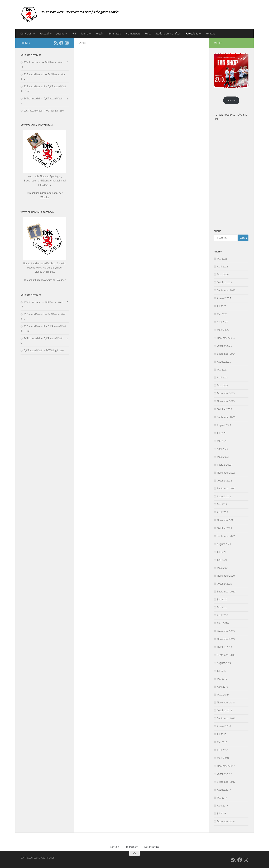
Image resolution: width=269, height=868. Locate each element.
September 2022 (226, 489)
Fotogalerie (192, 34)
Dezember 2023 (226, 393)
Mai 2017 (222, 798)
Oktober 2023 (224, 409)
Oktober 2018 (224, 710)
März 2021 (223, 568)
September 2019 (226, 655)
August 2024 (224, 362)
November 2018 (226, 703)
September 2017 (226, 782)
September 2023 (226, 417)
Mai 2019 (222, 679)
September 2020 (226, 592)
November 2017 (226, 766)
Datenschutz (152, 847)
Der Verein (26, 34)
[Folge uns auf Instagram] (67, 43)
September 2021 (226, 536)
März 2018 (223, 758)
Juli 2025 (222, 306)
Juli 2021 (222, 552)
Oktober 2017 (224, 774)
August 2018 (224, 726)
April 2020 (222, 615)
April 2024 (222, 378)
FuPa (148, 34)
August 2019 (224, 663)
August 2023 (224, 425)
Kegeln (100, 34)
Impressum (132, 847)
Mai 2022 (222, 504)
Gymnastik (115, 34)
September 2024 (226, 354)
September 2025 (226, 290)
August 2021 (224, 544)
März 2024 (223, 385)
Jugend (60, 34)
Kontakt (210, 34)
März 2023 (223, 457)
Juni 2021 (222, 560)
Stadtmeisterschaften (168, 34)
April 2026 (222, 267)
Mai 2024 (222, 370)
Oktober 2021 (224, 528)
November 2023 (226, 401)
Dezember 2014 (226, 821)
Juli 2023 (222, 433)
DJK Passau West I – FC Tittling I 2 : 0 (44, 111)
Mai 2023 (222, 441)
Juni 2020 (222, 600)
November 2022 (226, 473)
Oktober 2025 (224, 282)
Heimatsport (133, 34)
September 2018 (226, 718)
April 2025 (222, 322)
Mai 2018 (222, 742)
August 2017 (224, 790)
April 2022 (222, 512)
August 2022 (224, 496)
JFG (74, 34)
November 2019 (226, 639)
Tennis (84, 34)
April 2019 (222, 687)
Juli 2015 (222, 814)
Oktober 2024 (224, 346)
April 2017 (222, 806)
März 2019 (223, 695)
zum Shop (231, 100)
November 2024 (226, 338)
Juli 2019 (222, 671)
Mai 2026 (222, 259)
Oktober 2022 (224, 481)
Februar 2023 (224, 465)
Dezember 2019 (226, 631)
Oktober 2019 (224, 647)
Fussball (44, 34)
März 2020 (223, 623)
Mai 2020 (222, 607)
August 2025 (224, 298)
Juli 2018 (222, 734)
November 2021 (226, 520)
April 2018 (222, 750)
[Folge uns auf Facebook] (61, 43)
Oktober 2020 (224, 584)
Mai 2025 (222, 314)
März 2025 (223, 330)
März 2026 (223, 275)
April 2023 (222, 449)
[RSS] (56, 43)
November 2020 (226, 576)
